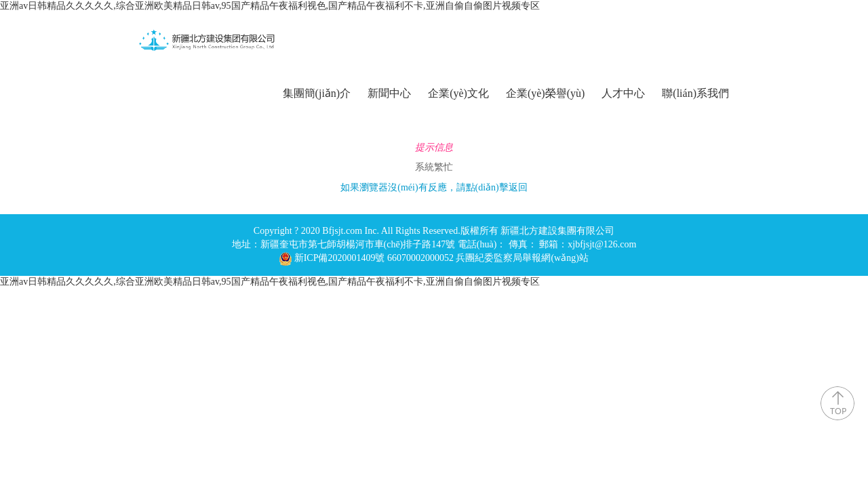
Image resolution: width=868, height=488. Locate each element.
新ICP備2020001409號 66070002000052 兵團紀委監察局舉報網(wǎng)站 (441, 258)
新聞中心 (389, 93)
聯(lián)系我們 (695, 93)
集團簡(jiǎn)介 (317, 93)
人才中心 (623, 93)
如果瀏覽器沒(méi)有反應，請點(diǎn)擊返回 (434, 187)
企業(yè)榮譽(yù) (545, 93)
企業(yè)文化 (458, 93)
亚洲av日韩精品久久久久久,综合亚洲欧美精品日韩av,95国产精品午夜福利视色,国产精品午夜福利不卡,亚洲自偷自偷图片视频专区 (270, 6)
